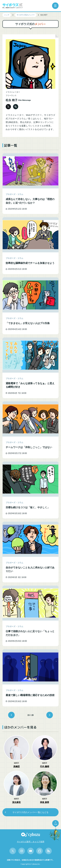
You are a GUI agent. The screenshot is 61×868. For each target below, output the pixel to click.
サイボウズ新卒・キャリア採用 (31, 842)
